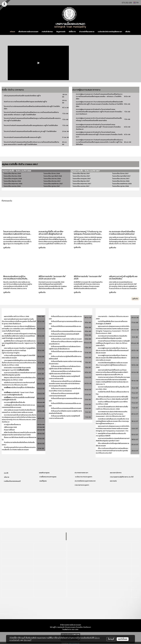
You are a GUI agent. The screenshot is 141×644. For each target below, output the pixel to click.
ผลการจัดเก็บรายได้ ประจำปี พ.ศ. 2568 (17, 316)
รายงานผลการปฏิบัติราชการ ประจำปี (122, 477)
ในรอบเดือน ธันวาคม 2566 (121, 181)
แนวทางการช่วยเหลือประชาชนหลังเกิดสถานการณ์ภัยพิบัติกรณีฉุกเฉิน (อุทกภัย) (19, 374)
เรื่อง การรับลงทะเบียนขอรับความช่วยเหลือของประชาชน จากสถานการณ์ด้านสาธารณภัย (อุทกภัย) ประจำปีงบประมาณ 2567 (112, 451)
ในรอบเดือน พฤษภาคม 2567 (82, 184)
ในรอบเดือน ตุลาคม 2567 (52, 186)
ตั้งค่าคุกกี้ (111, 639)
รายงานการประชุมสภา (82, 485)
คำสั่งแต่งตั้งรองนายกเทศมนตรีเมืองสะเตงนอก (66, 331)
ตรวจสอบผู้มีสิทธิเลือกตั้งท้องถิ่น (14, 402)
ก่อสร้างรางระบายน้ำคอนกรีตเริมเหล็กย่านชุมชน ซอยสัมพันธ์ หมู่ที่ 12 (25, 102)
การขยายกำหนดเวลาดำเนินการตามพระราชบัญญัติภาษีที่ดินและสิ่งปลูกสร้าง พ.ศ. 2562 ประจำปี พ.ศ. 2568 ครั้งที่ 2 (113, 343)
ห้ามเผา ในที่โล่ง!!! (9, 430)
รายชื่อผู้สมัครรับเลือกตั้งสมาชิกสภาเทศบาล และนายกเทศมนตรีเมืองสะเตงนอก (19, 406)
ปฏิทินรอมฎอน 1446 (11, 427)
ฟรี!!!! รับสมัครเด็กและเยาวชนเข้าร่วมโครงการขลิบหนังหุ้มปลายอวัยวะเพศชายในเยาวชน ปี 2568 (19, 434)
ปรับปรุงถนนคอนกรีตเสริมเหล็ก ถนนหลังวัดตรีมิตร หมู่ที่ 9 (22, 96)
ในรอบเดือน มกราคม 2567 (121, 179)
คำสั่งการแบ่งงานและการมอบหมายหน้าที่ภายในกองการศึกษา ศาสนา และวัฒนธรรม (65, 390)
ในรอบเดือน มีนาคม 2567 (120, 174)
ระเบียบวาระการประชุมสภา (83, 477)
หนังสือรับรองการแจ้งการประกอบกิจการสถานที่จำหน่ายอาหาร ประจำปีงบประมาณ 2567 (18, 384)
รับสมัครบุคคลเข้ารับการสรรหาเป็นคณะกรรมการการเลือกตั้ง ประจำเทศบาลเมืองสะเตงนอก (19, 449)
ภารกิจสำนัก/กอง (47, 32)
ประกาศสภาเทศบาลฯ (81, 473)
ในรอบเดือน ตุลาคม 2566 (121, 186)
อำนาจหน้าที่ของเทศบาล (87, 32)
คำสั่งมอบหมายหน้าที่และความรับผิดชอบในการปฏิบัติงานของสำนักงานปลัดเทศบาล (65, 368)
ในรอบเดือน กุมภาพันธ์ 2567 (121, 176)
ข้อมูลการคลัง (61, 32)
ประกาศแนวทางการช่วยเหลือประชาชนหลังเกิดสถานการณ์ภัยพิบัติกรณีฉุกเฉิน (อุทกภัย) (111, 337)
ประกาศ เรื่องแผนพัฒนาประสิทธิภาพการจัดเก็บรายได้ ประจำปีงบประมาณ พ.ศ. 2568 (112, 408)
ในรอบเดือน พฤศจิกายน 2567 (53, 184)
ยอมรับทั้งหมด (123, 639)
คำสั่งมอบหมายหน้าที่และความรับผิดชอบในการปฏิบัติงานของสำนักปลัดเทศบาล (65, 348)
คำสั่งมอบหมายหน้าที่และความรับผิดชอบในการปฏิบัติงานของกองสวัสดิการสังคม (65, 372)
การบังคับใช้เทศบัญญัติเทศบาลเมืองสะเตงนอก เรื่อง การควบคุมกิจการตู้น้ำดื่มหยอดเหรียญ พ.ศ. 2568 (112, 365)
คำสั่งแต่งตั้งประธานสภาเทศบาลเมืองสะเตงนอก (66, 339)
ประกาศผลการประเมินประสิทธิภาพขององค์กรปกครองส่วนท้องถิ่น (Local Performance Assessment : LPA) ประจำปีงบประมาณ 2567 (112, 414)
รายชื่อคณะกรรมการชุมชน (48, 477)
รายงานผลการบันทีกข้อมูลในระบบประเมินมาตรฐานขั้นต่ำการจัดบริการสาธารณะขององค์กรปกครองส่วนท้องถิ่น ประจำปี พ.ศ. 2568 (19, 363)
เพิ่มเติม (128, 32)
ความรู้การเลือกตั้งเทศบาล (12, 425)
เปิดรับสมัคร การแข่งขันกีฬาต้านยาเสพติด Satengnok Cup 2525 (16, 369)
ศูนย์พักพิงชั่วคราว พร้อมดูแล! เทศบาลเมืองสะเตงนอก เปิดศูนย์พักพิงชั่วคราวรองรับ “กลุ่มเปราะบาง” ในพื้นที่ (19, 343)
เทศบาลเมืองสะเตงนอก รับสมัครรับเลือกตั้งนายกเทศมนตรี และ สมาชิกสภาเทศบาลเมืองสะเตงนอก (19, 411)
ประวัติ (6, 473)
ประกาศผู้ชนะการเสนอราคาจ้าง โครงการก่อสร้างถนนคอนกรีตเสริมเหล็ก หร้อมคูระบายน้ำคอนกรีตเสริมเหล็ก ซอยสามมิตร (99, 119)
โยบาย (7, 477)
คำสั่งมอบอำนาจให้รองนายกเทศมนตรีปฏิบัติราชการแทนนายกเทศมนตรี (64, 335)
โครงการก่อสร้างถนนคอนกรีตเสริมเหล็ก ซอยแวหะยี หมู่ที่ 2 (23, 137)
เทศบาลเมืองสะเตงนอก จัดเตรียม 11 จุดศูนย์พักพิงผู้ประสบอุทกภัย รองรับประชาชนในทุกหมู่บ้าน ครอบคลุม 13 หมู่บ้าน (19, 350)
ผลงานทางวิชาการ (116, 473)
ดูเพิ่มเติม (7, 248)
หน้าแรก (12, 32)
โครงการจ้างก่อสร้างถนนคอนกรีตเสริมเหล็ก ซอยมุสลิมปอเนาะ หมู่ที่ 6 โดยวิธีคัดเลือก (31, 125)
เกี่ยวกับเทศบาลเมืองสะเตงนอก (28, 32)
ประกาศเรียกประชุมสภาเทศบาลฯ (85, 481)
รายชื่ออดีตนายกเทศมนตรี (12, 481)
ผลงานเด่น (113, 481)
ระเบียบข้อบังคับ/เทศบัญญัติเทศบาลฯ (110, 32)
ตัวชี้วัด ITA (72, 32)
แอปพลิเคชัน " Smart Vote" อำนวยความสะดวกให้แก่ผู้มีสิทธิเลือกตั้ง (18, 394)
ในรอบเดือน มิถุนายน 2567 (81, 181)
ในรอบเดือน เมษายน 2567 (81, 186)
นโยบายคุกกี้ (27, 640)
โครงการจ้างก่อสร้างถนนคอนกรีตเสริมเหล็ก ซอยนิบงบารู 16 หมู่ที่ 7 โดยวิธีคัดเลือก (30, 131)
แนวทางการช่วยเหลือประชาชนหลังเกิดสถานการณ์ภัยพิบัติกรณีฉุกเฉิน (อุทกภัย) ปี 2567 (113, 440)
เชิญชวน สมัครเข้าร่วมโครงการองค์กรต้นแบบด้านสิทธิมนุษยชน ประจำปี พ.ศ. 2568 (19, 379)
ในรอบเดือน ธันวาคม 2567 (52, 181)
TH (136, 3)
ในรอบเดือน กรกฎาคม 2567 (82, 179)
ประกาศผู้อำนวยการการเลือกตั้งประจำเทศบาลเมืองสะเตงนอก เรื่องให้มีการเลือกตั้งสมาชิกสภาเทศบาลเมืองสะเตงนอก (111, 358)
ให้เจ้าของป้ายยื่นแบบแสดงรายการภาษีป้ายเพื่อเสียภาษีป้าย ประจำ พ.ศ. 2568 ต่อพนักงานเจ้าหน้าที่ (112, 398)
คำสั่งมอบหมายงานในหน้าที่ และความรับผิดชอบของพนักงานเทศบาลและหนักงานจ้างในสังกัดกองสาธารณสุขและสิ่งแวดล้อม (65, 384)
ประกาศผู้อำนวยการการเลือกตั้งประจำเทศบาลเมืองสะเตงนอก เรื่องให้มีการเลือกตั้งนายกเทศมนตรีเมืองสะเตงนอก (112, 350)
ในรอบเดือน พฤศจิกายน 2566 (122, 184)
